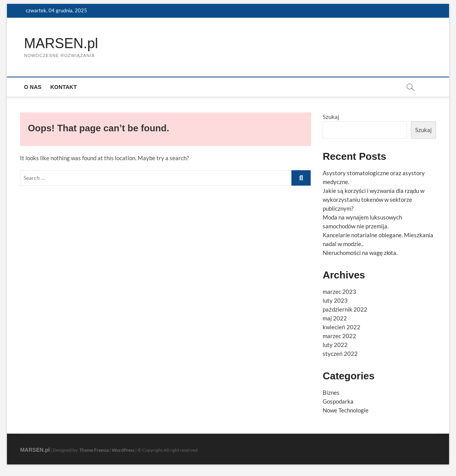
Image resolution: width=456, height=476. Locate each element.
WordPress (123, 450)
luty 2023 (335, 300)
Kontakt (64, 87)
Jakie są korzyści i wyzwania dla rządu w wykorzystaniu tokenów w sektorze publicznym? (374, 199)
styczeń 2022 (340, 354)
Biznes (331, 392)
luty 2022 (335, 345)
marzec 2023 (339, 292)
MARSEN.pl (61, 43)
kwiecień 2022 (341, 327)
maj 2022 (335, 318)
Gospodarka (338, 401)
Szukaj (331, 117)
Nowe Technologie (346, 410)
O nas (33, 87)
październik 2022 (345, 309)
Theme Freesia (94, 450)
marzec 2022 (339, 336)
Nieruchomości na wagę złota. (360, 253)
